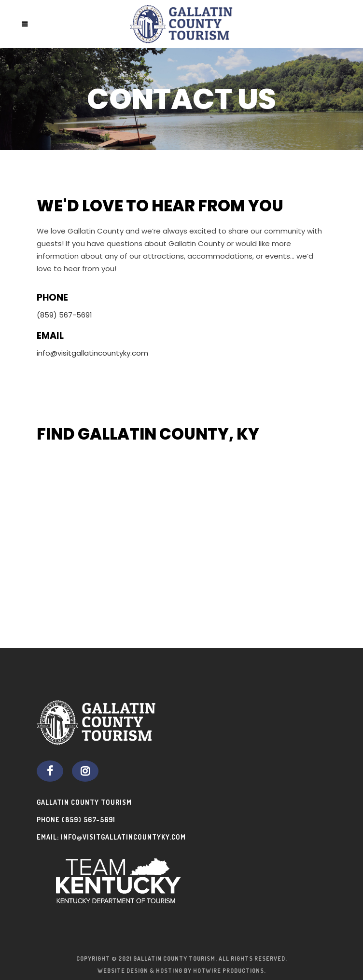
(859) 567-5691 (89, 820)
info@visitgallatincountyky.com (92, 353)
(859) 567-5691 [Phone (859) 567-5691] (64, 315)
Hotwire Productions (229, 971)
